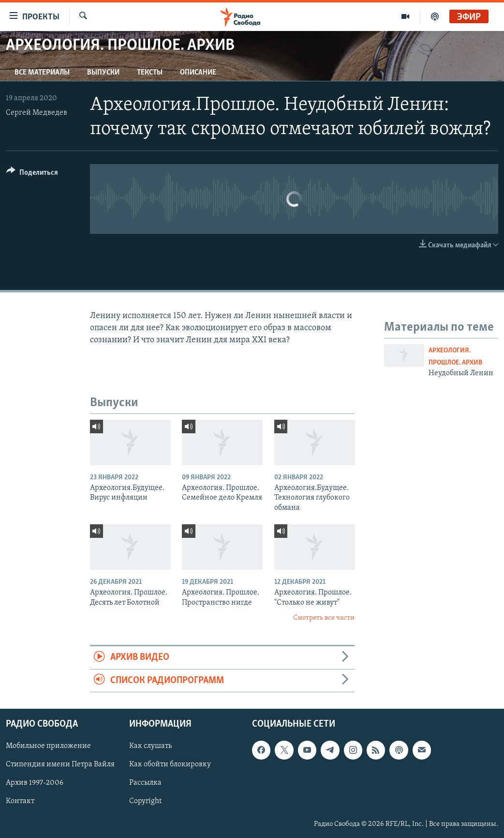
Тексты (150, 73)
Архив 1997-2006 (35, 783)
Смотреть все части (324, 618)
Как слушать (150, 746)
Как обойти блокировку (170, 764)
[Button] (32, 174)
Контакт (20, 802)
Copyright (145, 802)
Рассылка (145, 783)
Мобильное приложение (48, 746)
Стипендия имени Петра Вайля (60, 764)
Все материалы (42, 73)
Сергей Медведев (37, 113)
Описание (198, 73)
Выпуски (103, 73)
